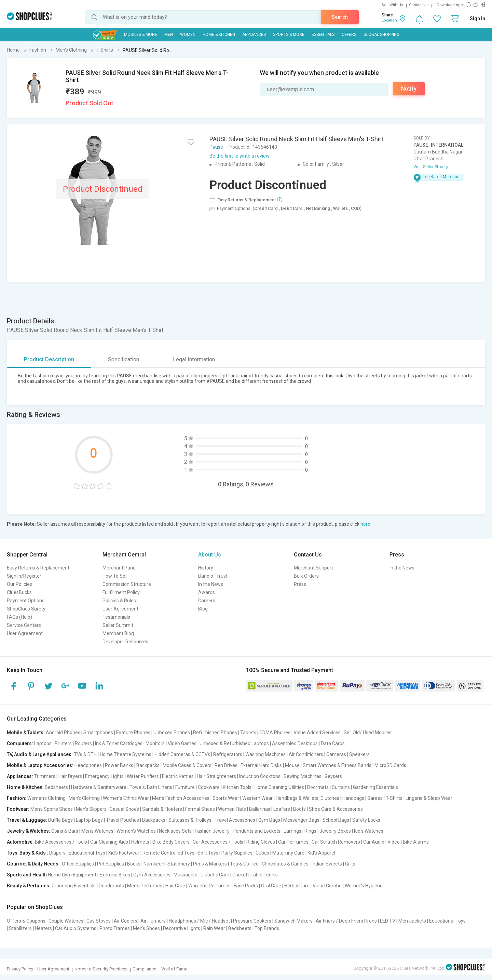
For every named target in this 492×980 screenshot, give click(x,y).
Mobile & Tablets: (26, 733)
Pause (216, 147)
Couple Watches (66, 921)
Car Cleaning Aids (109, 842)
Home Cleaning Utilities (279, 787)
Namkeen (154, 864)
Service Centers (24, 625)
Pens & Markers (210, 864)
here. (366, 524)
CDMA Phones (275, 733)
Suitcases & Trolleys (190, 820)
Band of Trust (213, 576)
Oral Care (271, 886)
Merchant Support (313, 568)
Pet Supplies (111, 864)
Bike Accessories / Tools (61, 842)
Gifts (350, 864)
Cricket (240, 875)
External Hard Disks (261, 765)
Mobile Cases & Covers (187, 765)
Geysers (333, 776)
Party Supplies (237, 853)
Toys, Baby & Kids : (28, 853)
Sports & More (289, 35)
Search (340, 17)
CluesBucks (19, 592)
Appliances (254, 35)
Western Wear (257, 798)
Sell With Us (392, 5)
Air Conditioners (306, 754)
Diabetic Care (215, 875)
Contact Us (419, 5)
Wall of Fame (174, 969)
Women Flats (232, 809)
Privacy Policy (20, 969)
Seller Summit (118, 625)
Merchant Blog (118, 633)
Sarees (375, 798)
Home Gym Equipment (72, 875)
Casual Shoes (124, 809)
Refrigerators (228, 754)
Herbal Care (297, 886)
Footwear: (18, 809)
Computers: (20, 743)
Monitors (155, 743)
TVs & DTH (85, 754)
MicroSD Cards (390, 765)
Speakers (359, 754)
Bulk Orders (306, 576)
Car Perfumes (293, 842)
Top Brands (267, 928)
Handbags (353, 798)
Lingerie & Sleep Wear (429, 798)
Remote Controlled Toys (168, 853)
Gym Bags (269, 820)
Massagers (186, 875)
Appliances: (20, 776)
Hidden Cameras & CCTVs (182, 754)
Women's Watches (136, 831)
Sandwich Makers (293, 921)
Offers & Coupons (26, 921)
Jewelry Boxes (335, 831)
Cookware (209, 787)
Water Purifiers (143, 776)
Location (389, 20)
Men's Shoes (146, 928)
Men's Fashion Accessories (181, 798)
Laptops (43, 743)
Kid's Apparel (321, 853)
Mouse (292, 765)
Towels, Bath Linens (151, 787)
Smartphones (98, 733)
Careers (207, 601)
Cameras (336, 754)
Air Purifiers (153, 921)
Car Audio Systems (76, 928)
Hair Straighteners (216, 776)
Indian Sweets (327, 864)
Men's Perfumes (145, 886)
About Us (210, 555)
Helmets (140, 842)
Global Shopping (381, 35)
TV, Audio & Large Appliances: (40, 754)
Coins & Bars (65, 831)
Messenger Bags (301, 820)
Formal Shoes (200, 809)
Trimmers (45, 776)
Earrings (292, 831)
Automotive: (20, 842)
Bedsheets (56, 787)
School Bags (336, 820)
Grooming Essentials (74, 886)
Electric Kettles (178, 776)
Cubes (262, 853)
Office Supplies (78, 864)
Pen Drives (226, 765)
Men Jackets (412, 921)
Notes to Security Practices (101, 969)
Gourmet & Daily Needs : (34, 864)
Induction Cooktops (260, 776)
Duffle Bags (60, 820)
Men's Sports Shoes (52, 809)
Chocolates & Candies (285, 864)
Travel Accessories (235, 820)
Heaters (43, 928)
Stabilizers (20, 928)
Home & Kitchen (219, 35)
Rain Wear (214, 928)
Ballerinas (260, 809)
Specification (124, 359)
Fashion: (17, 798)
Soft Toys (208, 853)
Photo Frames (115, 928)
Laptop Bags (89, 820)
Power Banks (119, 765)
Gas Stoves (99, 921)
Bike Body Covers (171, 842)
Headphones (88, 765)
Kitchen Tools (237, 787)
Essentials (323, 35)
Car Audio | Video (381, 842)
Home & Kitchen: (25, 787)
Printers (63, 743)
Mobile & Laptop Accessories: (40, 765)
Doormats (318, 787)
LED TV (388, 921)
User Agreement (25, 633)
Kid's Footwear (124, 853)
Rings (310, 831)
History (206, 568)
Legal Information (194, 359)
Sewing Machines (303, 776)
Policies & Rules (119, 601)
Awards (207, 592)
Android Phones (63, 733)
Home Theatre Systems (126, 754)
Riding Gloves (261, 842)
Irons (372, 921)
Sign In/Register (24, 576)
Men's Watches (97, 831)
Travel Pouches (122, 820)
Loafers (282, 809)
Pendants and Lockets (257, 831)
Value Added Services (317, 733)
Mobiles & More (141, 35)
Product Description (49, 359)
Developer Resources (125, 642)
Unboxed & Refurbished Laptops (234, 743)
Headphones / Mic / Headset (199, 921)
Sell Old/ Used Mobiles (368, 733)
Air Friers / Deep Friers (339, 921)
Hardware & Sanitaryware (99, 787)
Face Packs (246, 886)
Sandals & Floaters (162, 809)
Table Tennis (264, 875)
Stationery (179, 864)
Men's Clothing (84, 798)
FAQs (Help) (19, 617)
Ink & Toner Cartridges (119, 743)
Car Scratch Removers (336, 842)
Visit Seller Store (429, 167)
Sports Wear (226, 798)
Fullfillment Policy (121, 592)
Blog (203, 609)
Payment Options (26, 601)
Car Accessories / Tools (218, 842)
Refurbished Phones (215, 733)
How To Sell (115, 576)
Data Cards (333, 743)
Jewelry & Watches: (29, 831)
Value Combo (327, 886)
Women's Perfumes (209, 886)
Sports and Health (27, 875)
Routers (83, 743)
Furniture (185, 787)
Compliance (144, 969)
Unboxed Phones (172, 733)
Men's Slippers (91, 809)
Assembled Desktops (295, 743)
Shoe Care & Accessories (336, 809)
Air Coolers (126, 921)
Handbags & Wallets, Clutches (307, 798)
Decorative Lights (182, 928)
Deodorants (111, 886)
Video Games (182, 743)
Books (134, 864)
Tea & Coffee (244, 864)
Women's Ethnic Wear (126, 798)
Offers (349, 35)
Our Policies (19, 584)
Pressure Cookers (252, 921)
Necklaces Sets (175, 831)
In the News (211, 584)
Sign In (477, 18)
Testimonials (116, 617)
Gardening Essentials (375, 787)
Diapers (57, 853)
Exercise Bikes (115, 875)
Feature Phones (133, 733)
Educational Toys (87, 853)
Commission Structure (127, 584)
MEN (169, 35)
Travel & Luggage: (27, 820)
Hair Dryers (70, 776)
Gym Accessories (152, 875)
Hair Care (175, 886)
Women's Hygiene (364, 886)
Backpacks (148, 765)
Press (300, 584)
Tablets (248, 733)
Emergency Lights (104, 776)
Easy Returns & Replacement (38, 568)
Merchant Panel (120, 568)
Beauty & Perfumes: (29, 886)
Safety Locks (366, 820)
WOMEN (188, 35)
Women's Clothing (46, 798)
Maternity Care (288, 853)
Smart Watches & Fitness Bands (337, 765)
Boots (299, 809)
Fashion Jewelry (212, 831)
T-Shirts (394, 798)
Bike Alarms (416, 842)
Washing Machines (265, 754)
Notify (409, 89)
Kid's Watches (369, 831)
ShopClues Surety (26, 609)
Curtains (341, 787)
